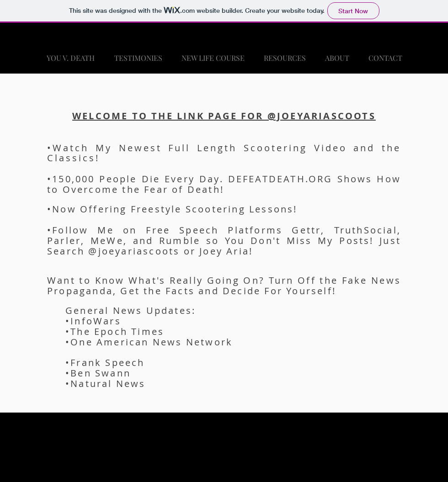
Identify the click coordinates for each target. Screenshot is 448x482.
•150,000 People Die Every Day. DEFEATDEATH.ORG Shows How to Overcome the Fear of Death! (224, 184)
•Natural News (106, 384)
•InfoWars (93, 321)
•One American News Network (149, 342)
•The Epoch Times (115, 331)
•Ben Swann (98, 373)
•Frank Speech (105, 363)
